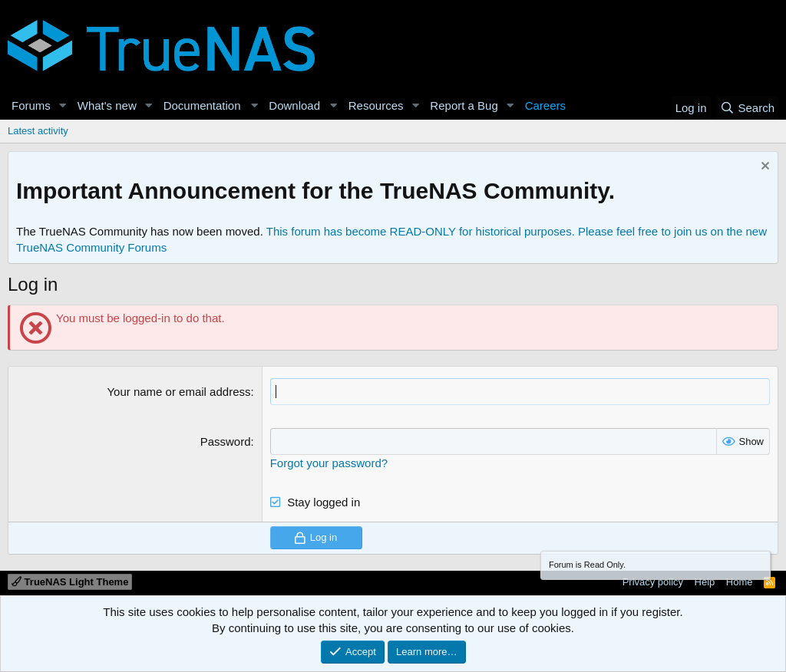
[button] (63, 105)
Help (705, 582)
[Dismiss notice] (763, 168)
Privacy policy (653, 582)
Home (740, 582)
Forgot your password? (329, 463)
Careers (545, 105)
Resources (376, 105)
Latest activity (38, 131)
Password (226, 441)
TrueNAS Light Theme (70, 582)
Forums (31, 105)
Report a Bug (464, 105)
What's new (107, 105)
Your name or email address (178, 392)
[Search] (747, 108)
